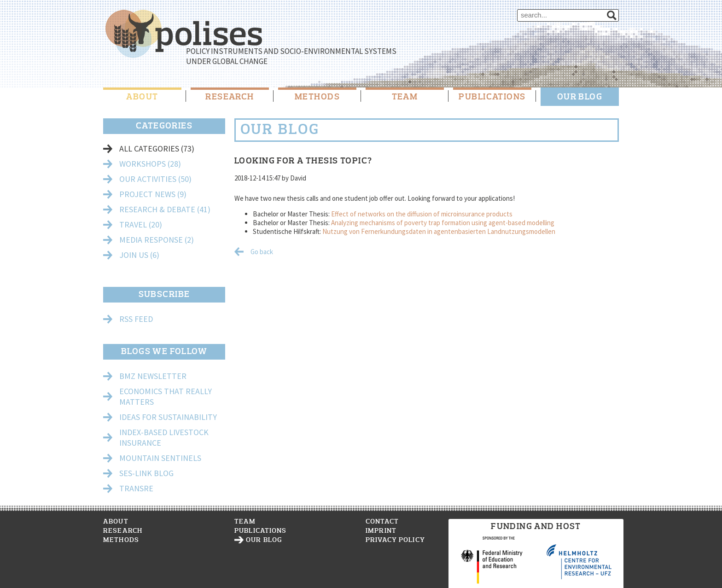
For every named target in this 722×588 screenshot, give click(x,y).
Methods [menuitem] (317, 97)
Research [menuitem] (230, 97)
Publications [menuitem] (492, 97)
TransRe (136, 488)
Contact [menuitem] (382, 521)
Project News (153, 194)
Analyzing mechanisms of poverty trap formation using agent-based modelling (443, 223)
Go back (262, 252)
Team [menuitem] (405, 97)
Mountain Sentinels (160, 458)
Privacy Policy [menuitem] (395, 540)
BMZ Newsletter (153, 376)
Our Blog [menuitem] (580, 97)
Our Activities (155, 179)
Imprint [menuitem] (381, 531)
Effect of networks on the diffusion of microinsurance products (422, 214)
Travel (141, 224)
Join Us (139, 255)
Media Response (157, 240)
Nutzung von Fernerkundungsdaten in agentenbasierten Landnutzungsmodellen (439, 231)
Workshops (150, 164)
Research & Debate (165, 209)
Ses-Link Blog (146, 473)
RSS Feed (136, 319)
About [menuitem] (142, 97)
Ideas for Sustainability (168, 417)
